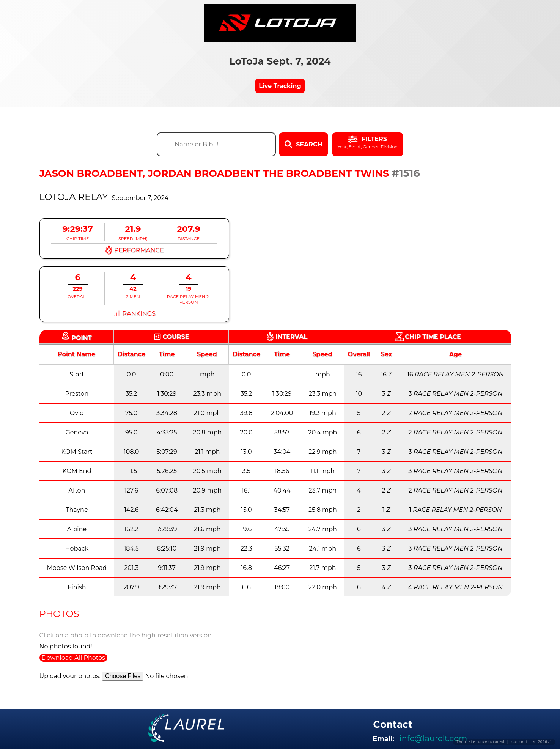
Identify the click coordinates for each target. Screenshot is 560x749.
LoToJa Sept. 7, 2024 (280, 61)
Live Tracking (280, 86)
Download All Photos (73, 658)
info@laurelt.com (433, 738)
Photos (59, 614)
